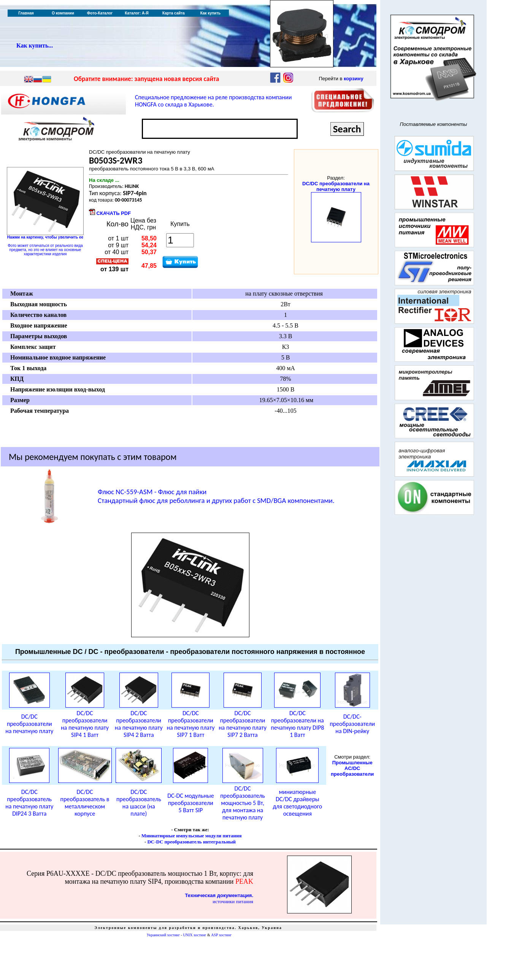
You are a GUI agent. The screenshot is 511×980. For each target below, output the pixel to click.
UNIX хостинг (194, 935)
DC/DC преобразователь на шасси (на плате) (139, 803)
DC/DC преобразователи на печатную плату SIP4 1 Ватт (85, 724)
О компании (63, 13)
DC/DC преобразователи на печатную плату (336, 186)
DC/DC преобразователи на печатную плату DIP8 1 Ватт (297, 724)
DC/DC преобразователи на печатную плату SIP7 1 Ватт (190, 724)
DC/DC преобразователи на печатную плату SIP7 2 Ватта (243, 724)
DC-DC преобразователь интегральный (191, 842)
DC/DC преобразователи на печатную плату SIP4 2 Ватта (139, 724)
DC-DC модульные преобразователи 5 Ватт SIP (190, 803)
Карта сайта (174, 13)
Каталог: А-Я (137, 13)
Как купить (210, 13)
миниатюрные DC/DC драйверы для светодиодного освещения (297, 803)
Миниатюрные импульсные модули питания (191, 836)
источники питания (233, 901)
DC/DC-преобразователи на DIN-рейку (352, 724)
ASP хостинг (221, 935)
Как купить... (35, 45)
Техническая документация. (219, 895)
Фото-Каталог (100, 13)
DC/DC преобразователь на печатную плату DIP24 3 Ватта (29, 803)
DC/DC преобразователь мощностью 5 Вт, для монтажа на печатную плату (243, 803)
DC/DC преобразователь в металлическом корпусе (85, 803)
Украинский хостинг (163, 935)
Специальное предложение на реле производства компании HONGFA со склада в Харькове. (213, 101)
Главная (26, 13)
